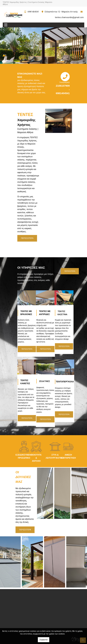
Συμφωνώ (44, 640)
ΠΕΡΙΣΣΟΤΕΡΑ (70, 271)
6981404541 (33, 12)
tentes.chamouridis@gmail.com (69, 17)
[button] (7, 46)
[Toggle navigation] (6, 25)
